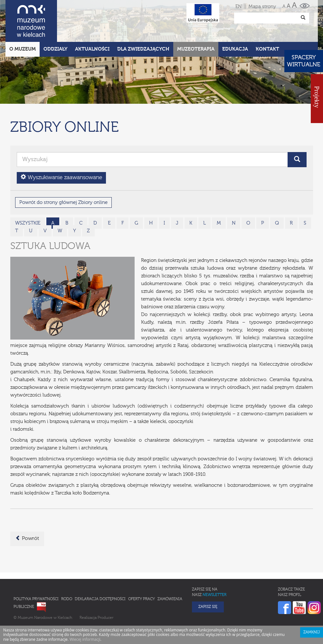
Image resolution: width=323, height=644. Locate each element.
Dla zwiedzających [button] (143, 21)
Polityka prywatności (36, 571)
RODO (67, 571)
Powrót (27, 510)
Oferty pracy (142, 571)
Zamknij (312, 604)
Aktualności (92, 21)
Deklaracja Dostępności (100, 571)
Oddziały (55, 21)
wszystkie (28, 195)
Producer (105, 590)
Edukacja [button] (235, 21)
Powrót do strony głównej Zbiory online (63, 174)
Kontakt (267, 21)
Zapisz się (208, 579)
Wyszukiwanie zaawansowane (61, 149)
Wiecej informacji (85, 611)
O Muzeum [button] (23, 21)
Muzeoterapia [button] (196, 21)
